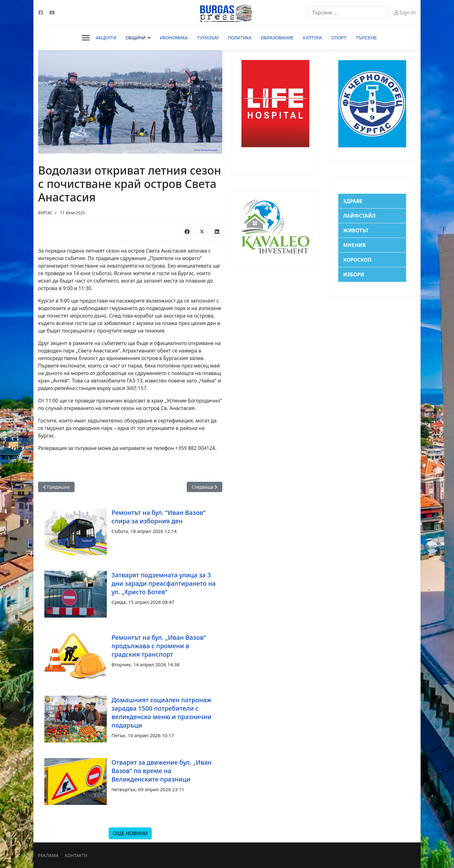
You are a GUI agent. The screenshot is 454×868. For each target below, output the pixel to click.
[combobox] (348, 12)
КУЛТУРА (312, 38)
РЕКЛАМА (48, 855)
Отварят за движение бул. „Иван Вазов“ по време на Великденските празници (162, 771)
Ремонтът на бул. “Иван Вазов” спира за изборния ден (158, 517)
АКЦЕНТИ (106, 38)
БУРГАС (45, 213)
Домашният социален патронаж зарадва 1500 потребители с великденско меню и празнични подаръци (161, 713)
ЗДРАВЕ (353, 201)
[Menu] (86, 38)
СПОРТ (339, 38)
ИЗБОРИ (354, 274)
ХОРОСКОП (357, 260)
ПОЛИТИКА (239, 38)
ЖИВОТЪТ (356, 230)
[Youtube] (52, 12)
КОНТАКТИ (76, 855)
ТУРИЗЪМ (208, 38)
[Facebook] (41, 12)
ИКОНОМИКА (174, 38)
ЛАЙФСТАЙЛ (359, 216)
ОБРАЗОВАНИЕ (277, 38)
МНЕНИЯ (354, 245)
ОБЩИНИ (136, 38)
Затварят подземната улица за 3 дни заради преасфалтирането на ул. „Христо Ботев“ (164, 583)
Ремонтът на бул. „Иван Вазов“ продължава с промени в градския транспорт (159, 646)
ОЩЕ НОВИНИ (130, 833)
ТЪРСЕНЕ (367, 38)
